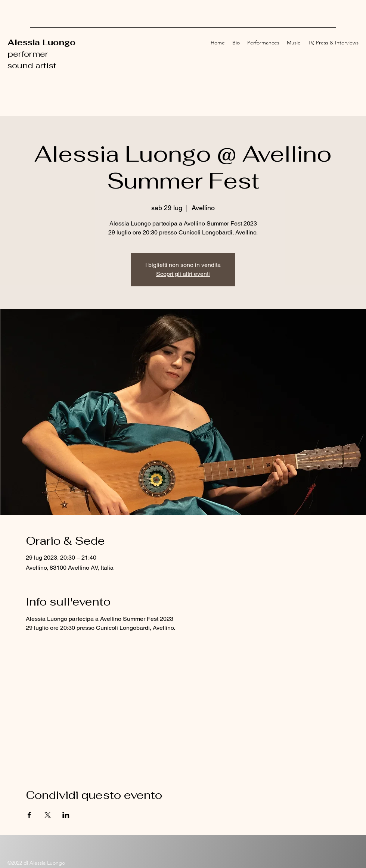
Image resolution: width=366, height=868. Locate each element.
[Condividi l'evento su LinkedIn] (66, 815)
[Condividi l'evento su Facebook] (29, 815)
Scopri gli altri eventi (183, 274)
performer (29, 54)
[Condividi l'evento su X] (48, 815)
